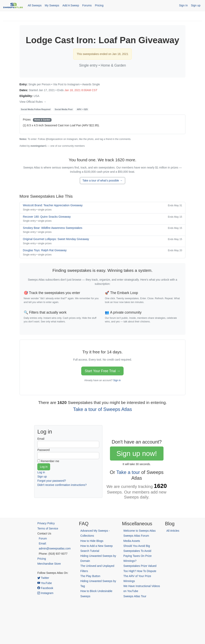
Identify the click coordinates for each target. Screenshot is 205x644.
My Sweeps (52, 5)
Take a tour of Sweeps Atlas (102, 409)
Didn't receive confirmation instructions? (62, 485)
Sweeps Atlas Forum (136, 536)
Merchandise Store (49, 564)
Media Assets (132, 541)
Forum (43, 538)
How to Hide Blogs (92, 541)
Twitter (43, 578)
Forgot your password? (52, 481)
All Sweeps (35, 5)
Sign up (196, 5)
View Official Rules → (33, 102)
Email (41, 439)
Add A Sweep (71, 5)
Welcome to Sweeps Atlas (140, 531)
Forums (87, 5)
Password (43, 450)
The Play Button (90, 576)
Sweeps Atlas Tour (135, 596)
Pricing (99, 5)
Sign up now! (137, 453)
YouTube (45, 583)
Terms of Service (48, 528)
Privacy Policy (46, 523)
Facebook (45, 588)
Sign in (117, 380)
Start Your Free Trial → (102, 371)
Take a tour (128, 472)
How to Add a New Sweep (97, 546)
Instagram (45, 593)
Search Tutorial (90, 551)
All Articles (173, 531)
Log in (41, 472)
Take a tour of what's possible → (102, 180)
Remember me (50, 461)
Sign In (183, 5)
